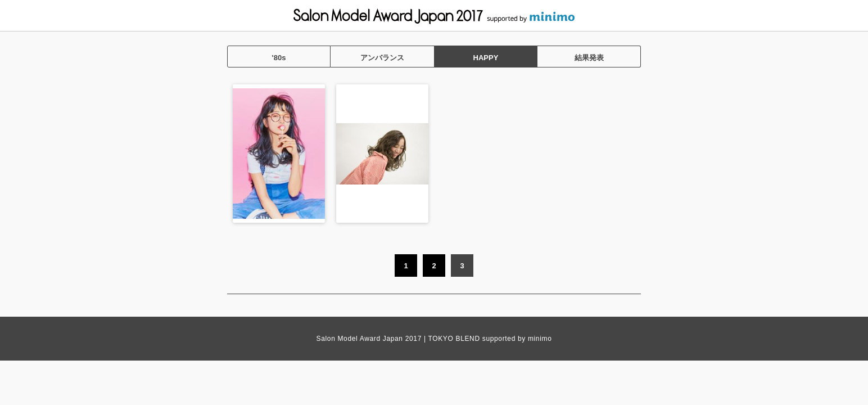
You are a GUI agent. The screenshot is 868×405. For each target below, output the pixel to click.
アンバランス (382, 58)
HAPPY (486, 58)
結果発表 (589, 58)
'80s (279, 58)
